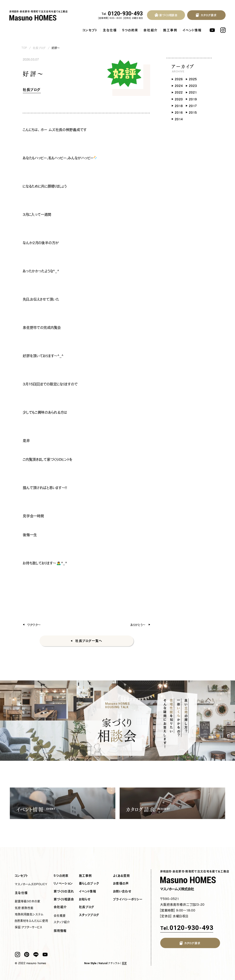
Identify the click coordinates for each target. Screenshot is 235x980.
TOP (24, 48)
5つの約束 (130, 30)
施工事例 (170, 30)
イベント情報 (192, 30)
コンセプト (90, 30)
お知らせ (85, 899)
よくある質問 (122, 876)
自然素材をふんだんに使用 (32, 921)
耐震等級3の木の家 (28, 901)
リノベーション (63, 883)
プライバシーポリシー (128, 899)
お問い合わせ (122, 891)
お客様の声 (121, 883)
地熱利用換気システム (29, 914)
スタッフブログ (89, 915)
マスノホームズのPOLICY (31, 884)
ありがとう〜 (138, 625)
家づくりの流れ (64, 891)
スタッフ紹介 (62, 922)
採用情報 (60, 931)
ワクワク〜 (34, 625)
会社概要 (60, 916)
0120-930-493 (122, 14)
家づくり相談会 (64, 899)
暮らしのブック (89, 883)
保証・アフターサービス (29, 927)
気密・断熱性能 (24, 908)
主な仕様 (110, 30)
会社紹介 (151, 30)
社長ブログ (39, 48)
